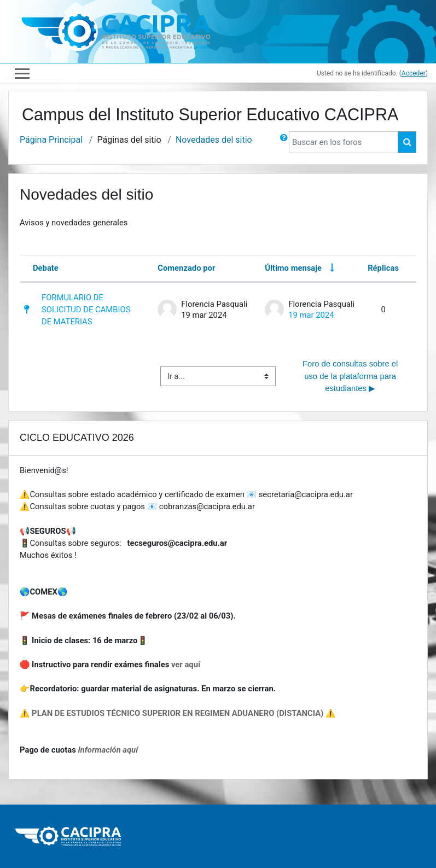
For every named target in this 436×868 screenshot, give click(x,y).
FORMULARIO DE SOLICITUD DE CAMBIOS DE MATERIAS (86, 310)
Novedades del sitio (214, 140)
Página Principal (51, 140)
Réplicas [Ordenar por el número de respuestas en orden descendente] (383, 268)
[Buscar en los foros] (344, 142)
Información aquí (108, 750)
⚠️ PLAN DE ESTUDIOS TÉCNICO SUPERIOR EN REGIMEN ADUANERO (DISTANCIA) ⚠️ (178, 713)
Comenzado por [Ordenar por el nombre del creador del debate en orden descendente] (186, 268)
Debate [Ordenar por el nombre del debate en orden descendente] (46, 268)
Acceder (414, 73)
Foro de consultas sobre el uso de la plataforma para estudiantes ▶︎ (351, 376)
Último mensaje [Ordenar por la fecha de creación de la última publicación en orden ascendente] (293, 268)
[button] (284, 142)
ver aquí (186, 665)
